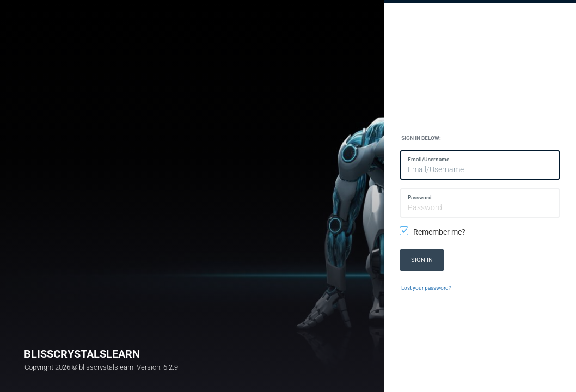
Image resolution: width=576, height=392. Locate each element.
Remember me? (433, 232)
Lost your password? (426, 288)
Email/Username (428, 159)
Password (420, 197)
